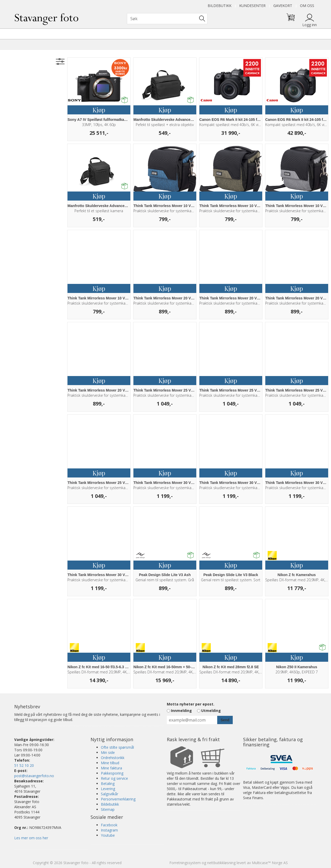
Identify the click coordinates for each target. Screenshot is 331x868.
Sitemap (108, 809)
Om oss (307, 6)
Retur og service (114, 778)
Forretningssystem (185, 863)
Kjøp (99, 110)
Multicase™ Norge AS (270, 863)
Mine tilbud (110, 763)
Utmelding (211, 711)
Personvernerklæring (118, 799)
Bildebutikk (220, 6)
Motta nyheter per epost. (191, 704)
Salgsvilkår (110, 794)
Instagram (109, 830)
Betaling (108, 784)
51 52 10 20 (24, 765)
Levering (108, 789)
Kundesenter (252, 6)
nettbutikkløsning (221, 863)
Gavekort (283, 6)
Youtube (108, 835)
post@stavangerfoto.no (34, 776)
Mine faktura (111, 768)
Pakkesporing (112, 773)
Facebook (109, 825)
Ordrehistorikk (113, 758)
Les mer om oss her (31, 838)
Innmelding (181, 711)
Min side (108, 752)
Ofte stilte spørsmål (117, 747)
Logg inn (310, 25)
